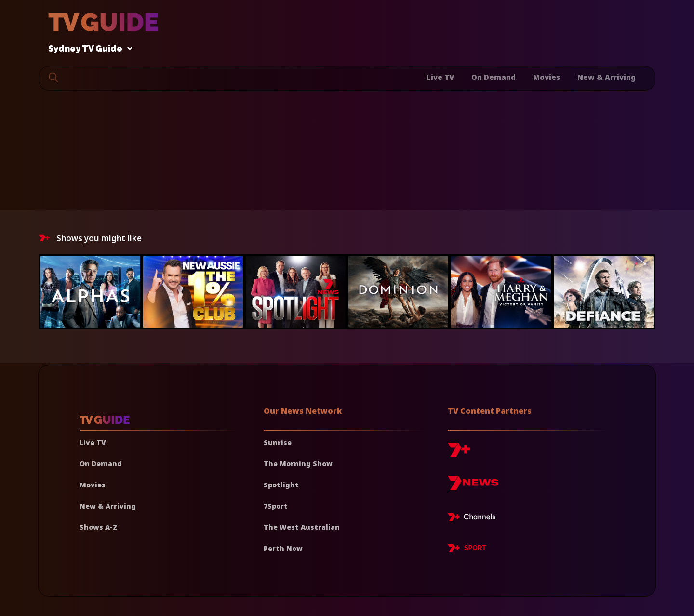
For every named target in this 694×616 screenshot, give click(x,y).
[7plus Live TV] (474, 519)
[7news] (473, 487)
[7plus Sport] (467, 550)
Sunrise (278, 442)
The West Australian (302, 527)
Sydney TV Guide (88, 49)
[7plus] (459, 453)
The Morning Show (298, 464)
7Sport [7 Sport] (276, 506)
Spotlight (281, 485)
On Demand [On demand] (101, 464)
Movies (547, 77)
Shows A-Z (99, 527)
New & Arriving (607, 77)
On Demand (494, 77)
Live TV (440, 77)
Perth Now (283, 548)
